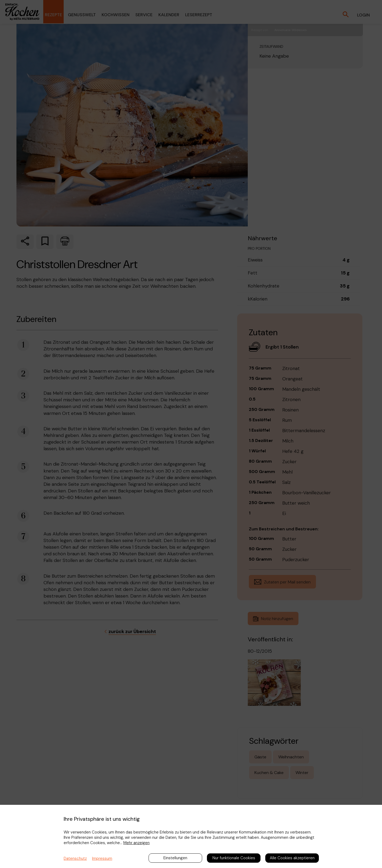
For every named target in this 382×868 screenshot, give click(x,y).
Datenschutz (75, 858)
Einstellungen (175, 858)
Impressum (102, 858)
